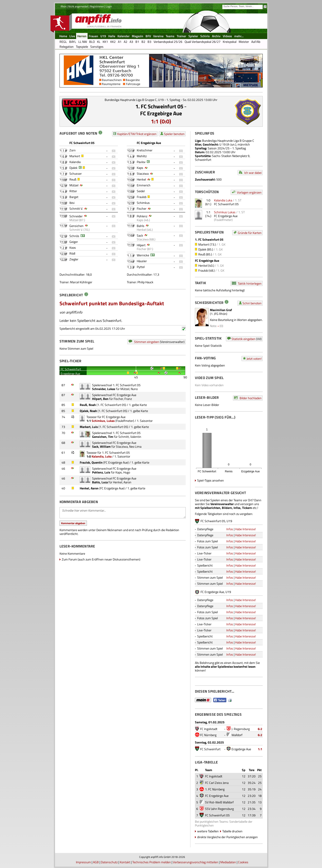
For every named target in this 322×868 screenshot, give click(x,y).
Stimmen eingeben (147, 342)
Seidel (141, 191)
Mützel (74, 185)
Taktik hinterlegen (250, 283)
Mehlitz (142, 156)
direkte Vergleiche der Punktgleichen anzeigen (227, 837)
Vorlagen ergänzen (249, 192)
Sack (140, 235)
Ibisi (72, 203)
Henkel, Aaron (122, 482)
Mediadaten (228, 862)
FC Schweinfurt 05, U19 (216, 521)
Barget (74, 197)
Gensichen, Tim (103, 437)
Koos (73, 248)
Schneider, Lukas (104, 389)
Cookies (243, 862)
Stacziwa (143, 173)
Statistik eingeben (244, 339)
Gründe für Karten (250, 233)
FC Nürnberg (208, 735)
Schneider (76, 216)
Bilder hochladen (251, 398)
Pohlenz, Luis (101, 472)
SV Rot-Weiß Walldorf (219, 802)
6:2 (260, 729)
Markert (75, 156)
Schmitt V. (76, 208)
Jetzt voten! (254, 359)
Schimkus (143, 203)
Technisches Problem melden (152, 862)
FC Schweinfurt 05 (226, 204)
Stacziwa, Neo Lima (129, 446)
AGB (96, 862)
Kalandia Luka (223, 200)
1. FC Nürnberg (215, 789)
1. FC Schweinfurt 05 (159, 106)
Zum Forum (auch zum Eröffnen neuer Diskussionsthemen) (101, 559)
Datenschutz (109, 862)
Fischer (142, 208)
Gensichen (76, 226)
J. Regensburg (241, 729)
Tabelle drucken (232, 831)
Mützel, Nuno (129, 389)
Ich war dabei (253, 173)
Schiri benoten (252, 303)
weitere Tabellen (208, 831)
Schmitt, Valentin (130, 437)
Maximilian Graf (221, 310)
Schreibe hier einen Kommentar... (123, 513)
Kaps (140, 168)
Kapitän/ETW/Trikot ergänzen (137, 134)
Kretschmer (145, 150)
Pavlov (141, 162)
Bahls (141, 226)
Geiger (74, 242)
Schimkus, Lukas (103, 421)
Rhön (63, 6)
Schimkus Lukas (225, 212)
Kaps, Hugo (123, 472)
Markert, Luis (89, 427)
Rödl (72, 253)
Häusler (142, 261)
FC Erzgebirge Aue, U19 (216, 592)
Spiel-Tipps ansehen (211, 480)
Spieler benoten (174, 134)
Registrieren (97, 6)
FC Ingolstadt (209, 729)
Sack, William (101, 446)
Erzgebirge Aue (241, 749)
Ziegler (74, 259)
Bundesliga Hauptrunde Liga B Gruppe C (228, 141)
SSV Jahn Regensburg (219, 809)
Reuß (73, 179)
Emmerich (144, 185)
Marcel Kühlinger (81, 282)
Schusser (76, 173)
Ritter (73, 191)
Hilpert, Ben (100, 399)
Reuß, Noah (88, 405)
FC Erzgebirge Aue (161, 113)
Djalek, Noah (88, 411)
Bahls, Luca (100, 482)
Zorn (73, 150)
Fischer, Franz (123, 399)
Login (109, 6)
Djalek (73, 168)
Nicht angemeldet (78, 6)
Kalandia (75, 162)
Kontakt (125, 862)
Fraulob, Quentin (91, 462)
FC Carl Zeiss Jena (217, 783)
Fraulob (142, 197)
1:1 (260, 749)
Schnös (74, 236)
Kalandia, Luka (102, 456)
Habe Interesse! (245, 529)
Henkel (141, 179)
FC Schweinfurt (210, 749)
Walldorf (237, 735)
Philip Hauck (145, 282)
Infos (230, 529)
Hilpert (141, 245)
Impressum (83, 862)
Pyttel (141, 267)
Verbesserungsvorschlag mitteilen (196, 862)
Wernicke (143, 255)
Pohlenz (142, 216)
